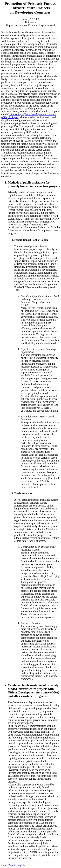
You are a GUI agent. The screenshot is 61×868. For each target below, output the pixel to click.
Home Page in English (13, 865)
